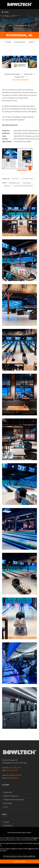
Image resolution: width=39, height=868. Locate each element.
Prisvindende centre (27, 179)
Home (11, 25)
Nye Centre (15, 179)
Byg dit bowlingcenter (11, 796)
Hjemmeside (8, 792)
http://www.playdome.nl (20, 80)
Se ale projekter (20, 42)
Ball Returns (7, 186)
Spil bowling (8, 803)
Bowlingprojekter (22, 25)
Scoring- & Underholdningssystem (23, 186)
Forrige (7, 42)
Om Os (6, 807)
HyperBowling (27, 183)
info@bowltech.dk (15, 775)
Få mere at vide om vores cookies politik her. (19, 858)
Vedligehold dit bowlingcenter (14, 800)
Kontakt (6, 822)
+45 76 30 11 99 (15, 768)
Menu (5, 12)
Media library (8, 826)
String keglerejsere (14, 183)
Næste (32, 42)
